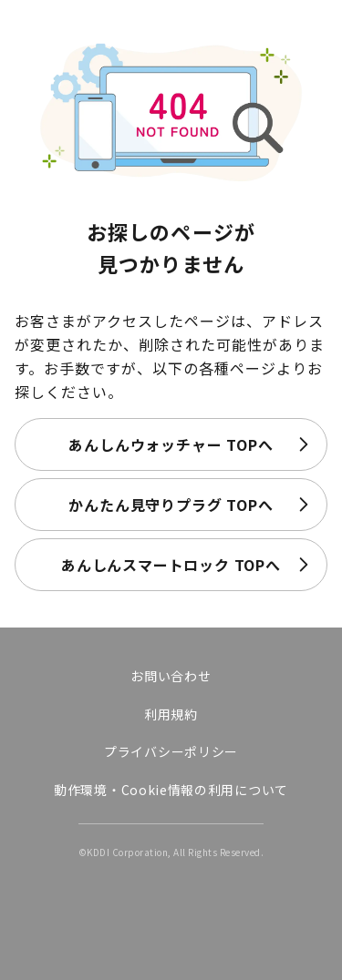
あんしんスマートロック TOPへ (171, 565)
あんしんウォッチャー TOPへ (171, 444)
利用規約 (171, 714)
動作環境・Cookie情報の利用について (171, 790)
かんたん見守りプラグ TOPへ (171, 505)
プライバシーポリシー (171, 751)
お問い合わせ (171, 676)
